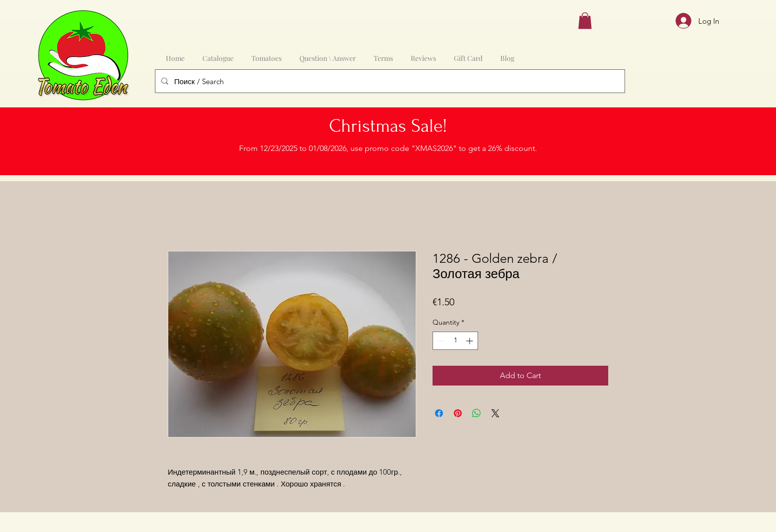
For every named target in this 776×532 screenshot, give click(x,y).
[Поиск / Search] (389, 81)
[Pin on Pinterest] (458, 413)
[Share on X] (495, 413)
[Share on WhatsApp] (477, 413)
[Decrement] (440, 341)
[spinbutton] (455, 341)
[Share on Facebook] (439, 413)
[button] (585, 21)
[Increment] (470, 341)
